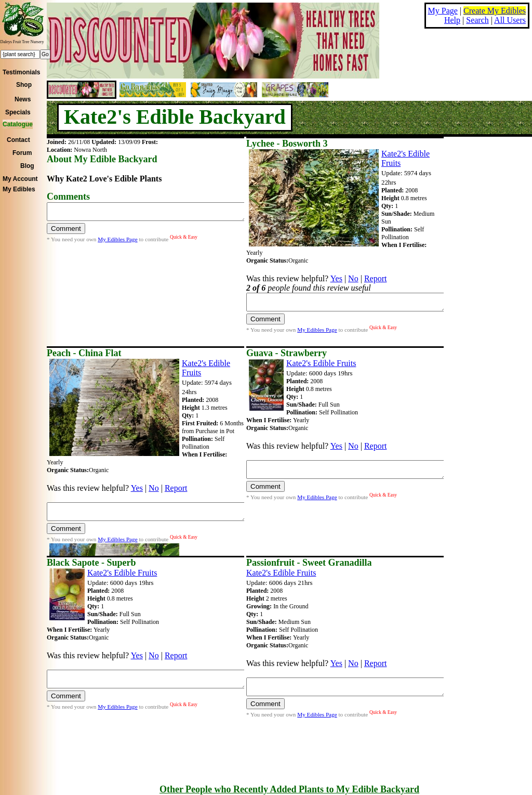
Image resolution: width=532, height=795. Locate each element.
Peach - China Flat (84, 353)
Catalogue (18, 124)
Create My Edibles (495, 11)
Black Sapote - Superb (91, 563)
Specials (18, 112)
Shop (24, 85)
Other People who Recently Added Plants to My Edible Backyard (289, 789)
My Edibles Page (117, 242)
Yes (336, 278)
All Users (510, 20)
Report (376, 278)
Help (452, 20)
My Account (20, 179)
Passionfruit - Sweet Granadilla (309, 563)
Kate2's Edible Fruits (321, 363)
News (23, 99)
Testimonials (21, 72)
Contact (18, 140)
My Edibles (19, 189)
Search (477, 20)
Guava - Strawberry (287, 353)
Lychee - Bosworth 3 (287, 144)
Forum (22, 153)
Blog (27, 166)
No (353, 278)
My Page (443, 11)
